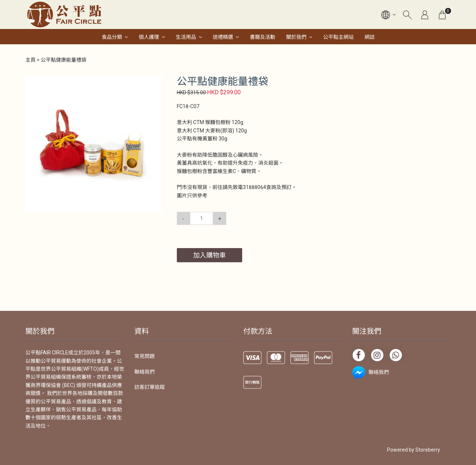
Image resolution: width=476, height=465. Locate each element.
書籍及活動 (263, 37)
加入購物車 (209, 255)
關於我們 (296, 37)
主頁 (30, 60)
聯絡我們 (145, 372)
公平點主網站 (338, 37)
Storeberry (428, 450)
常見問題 (145, 356)
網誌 (370, 37)
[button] (156, 82)
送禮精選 (223, 37)
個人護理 (149, 37)
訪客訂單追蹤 (150, 387)
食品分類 (112, 37)
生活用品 (186, 37)
